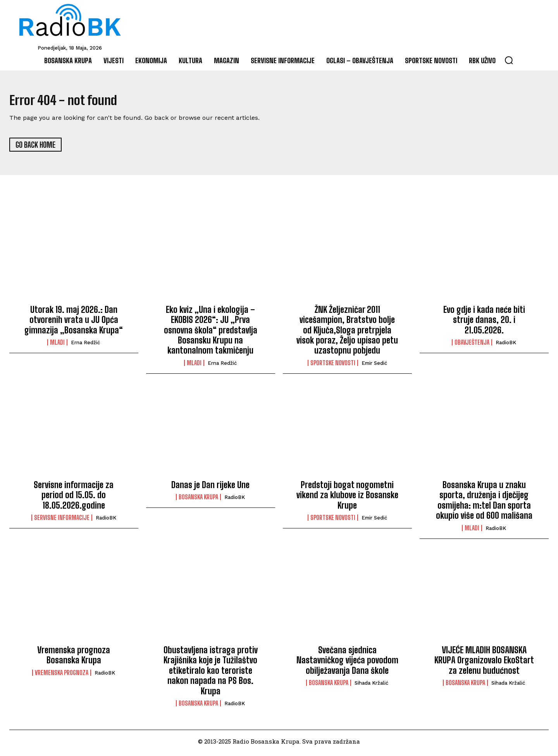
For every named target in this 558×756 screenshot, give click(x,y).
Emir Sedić (374, 366)
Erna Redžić (85, 346)
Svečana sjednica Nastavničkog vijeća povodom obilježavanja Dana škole (347, 664)
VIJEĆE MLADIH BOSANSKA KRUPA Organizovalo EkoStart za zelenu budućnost (484, 664)
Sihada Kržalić (371, 686)
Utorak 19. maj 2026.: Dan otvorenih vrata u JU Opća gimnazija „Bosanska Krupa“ (74, 323)
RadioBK (506, 346)
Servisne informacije (62, 521)
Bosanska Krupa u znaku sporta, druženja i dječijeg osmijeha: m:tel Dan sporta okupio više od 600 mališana (484, 504)
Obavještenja (472, 346)
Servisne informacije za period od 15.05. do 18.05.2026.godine (74, 499)
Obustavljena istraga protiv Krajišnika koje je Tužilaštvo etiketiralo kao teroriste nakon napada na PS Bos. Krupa (211, 674)
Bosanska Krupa (198, 501)
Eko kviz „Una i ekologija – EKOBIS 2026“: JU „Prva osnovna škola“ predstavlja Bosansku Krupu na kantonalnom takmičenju (211, 333)
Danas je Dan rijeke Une (210, 488)
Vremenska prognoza (62, 676)
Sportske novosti (333, 366)
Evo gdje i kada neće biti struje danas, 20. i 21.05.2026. (484, 323)
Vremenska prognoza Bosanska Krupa (74, 658)
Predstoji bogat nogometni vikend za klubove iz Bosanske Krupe (347, 499)
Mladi (57, 346)
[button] (509, 60)
